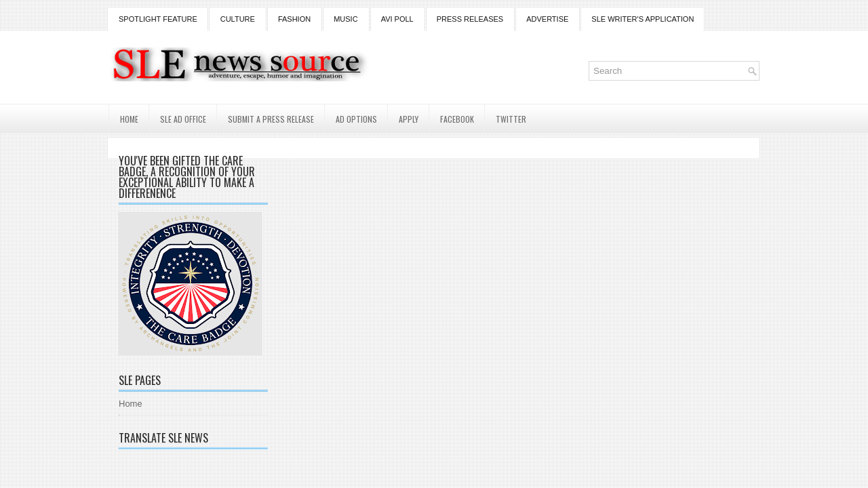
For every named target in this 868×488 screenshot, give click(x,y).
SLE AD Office (183, 119)
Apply (409, 119)
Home (129, 119)
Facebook (457, 119)
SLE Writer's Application (643, 19)
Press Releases (470, 19)
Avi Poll (397, 19)
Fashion (294, 19)
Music (346, 19)
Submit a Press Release (271, 119)
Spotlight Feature (158, 19)
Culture (238, 19)
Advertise (547, 19)
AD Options (356, 119)
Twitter (511, 119)
